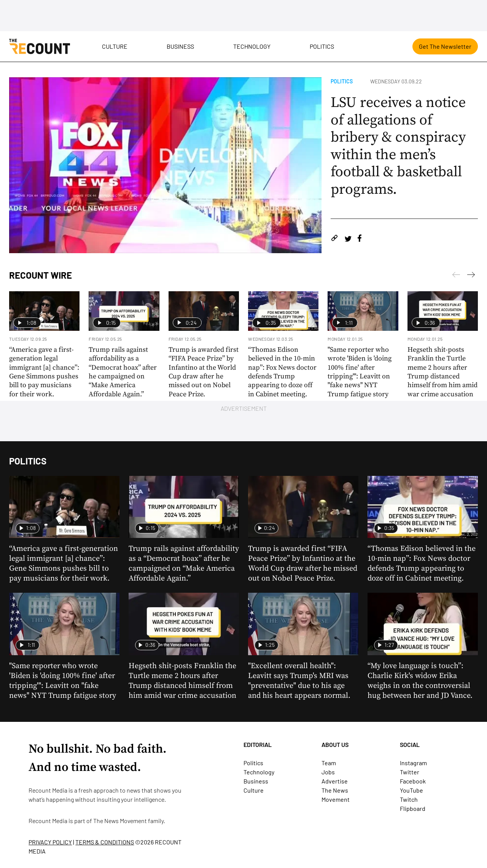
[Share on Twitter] (348, 239)
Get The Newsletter (445, 46)
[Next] (456, 276)
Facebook (413, 781)
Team (329, 763)
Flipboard (413, 808)
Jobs (328, 772)
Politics (322, 46)
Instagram (413, 763)
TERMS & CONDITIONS (105, 842)
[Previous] (471, 276)
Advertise (335, 781)
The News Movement (120, 821)
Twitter (410, 772)
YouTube (411, 790)
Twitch (409, 799)
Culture (115, 46)
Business (180, 46)
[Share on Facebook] (360, 239)
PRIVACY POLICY (50, 842)
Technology (252, 46)
